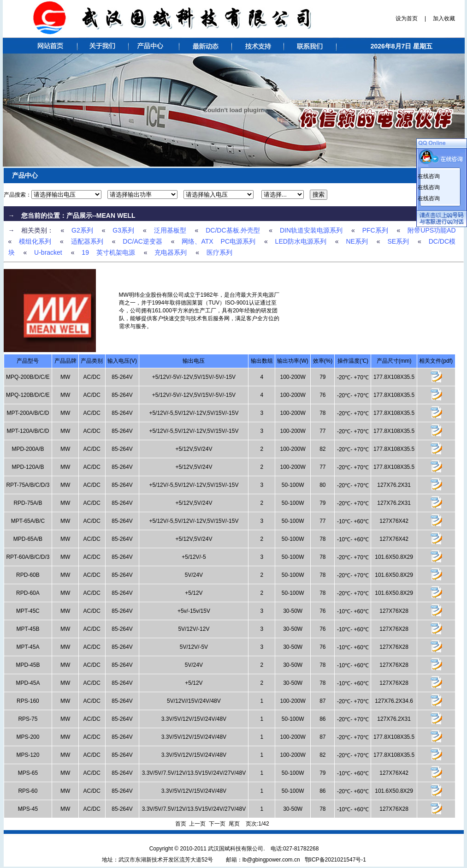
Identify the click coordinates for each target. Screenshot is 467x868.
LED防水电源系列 (301, 241)
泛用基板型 (170, 230)
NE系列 (357, 241)
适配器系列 (87, 241)
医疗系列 (219, 252)
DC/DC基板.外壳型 (233, 230)
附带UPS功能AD (432, 230)
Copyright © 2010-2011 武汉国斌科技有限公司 (207, 849)
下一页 (217, 824)
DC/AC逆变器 (142, 241)
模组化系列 (35, 241)
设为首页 (407, 18)
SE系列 (398, 241)
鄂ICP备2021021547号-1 (335, 860)
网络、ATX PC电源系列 (219, 241)
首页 (181, 824)
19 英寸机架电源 (108, 252)
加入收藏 (443, 18)
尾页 (234, 824)
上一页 (197, 824)
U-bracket (48, 252)
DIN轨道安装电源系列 (311, 230)
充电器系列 (171, 252)
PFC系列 (375, 230)
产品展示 (79, 216)
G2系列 (82, 230)
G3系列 (123, 230)
